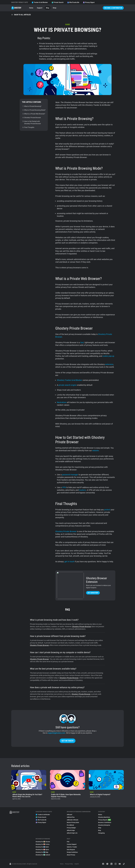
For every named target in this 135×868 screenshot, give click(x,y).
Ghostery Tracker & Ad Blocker (70, 380)
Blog (48, 8)
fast (82, 342)
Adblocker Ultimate (73, 820)
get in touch (69, 562)
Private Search (58, 2)
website (96, 451)
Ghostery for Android (43, 855)
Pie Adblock (70, 825)
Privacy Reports (105, 820)
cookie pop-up (108, 356)
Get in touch (67, 741)
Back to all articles (21, 15)
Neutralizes (62, 402)
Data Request (71, 850)
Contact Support (72, 844)
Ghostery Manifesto (104, 817)
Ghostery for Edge (42, 852)
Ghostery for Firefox (43, 844)
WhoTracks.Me (73, 2)
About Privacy (71, 855)
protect (107, 510)
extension (109, 364)
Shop (55, 8)
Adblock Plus (71, 817)
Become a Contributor (113, 8)
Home (31, 8)
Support (40, 8)
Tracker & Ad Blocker (40, 2)
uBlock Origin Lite (72, 833)
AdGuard (69, 815)
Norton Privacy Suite (73, 822)
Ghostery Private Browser (66, 531)
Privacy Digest (89, 2)
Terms (62, 864)
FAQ (68, 842)
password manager (70, 475)
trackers (82, 490)
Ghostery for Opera (42, 850)
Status (100, 815)
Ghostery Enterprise (104, 825)
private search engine (68, 385)
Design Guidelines (72, 852)
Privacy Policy (69, 864)
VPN (64, 487)
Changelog (101, 833)
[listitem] (29, 785)
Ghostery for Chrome (43, 842)
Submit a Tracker (72, 847)
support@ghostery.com (57, 733)
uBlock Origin (71, 830)
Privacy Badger (71, 828)
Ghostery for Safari (42, 847)
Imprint (77, 864)
